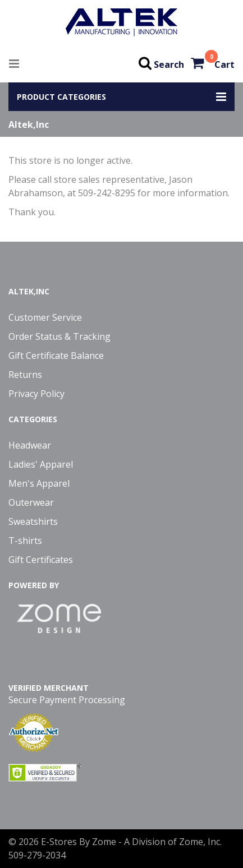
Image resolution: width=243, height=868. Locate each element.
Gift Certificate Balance (56, 355)
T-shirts (25, 541)
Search (169, 64)
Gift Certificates (41, 560)
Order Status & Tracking (59, 336)
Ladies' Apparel (41, 464)
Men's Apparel (39, 483)
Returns (25, 375)
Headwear (30, 445)
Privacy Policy (36, 394)
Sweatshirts (33, 521)
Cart (224, 64)
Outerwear (31, 502)
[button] (121, 97)
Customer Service (45, 317)
